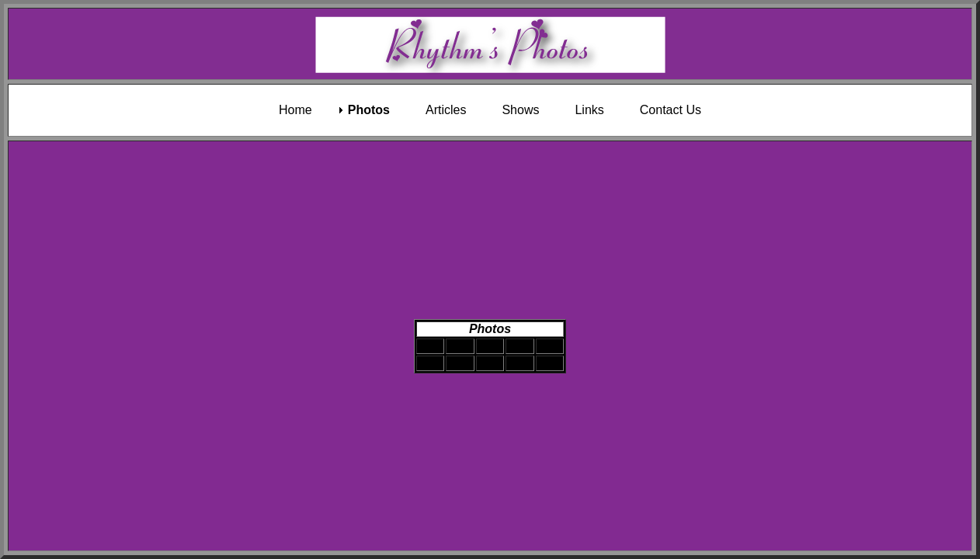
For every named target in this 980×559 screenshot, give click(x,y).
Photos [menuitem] (369, 110)
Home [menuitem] (295, 110)
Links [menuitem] (589, 110)
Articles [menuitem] (446, 110)
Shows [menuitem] (520, 110)
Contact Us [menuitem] (671, 110)
